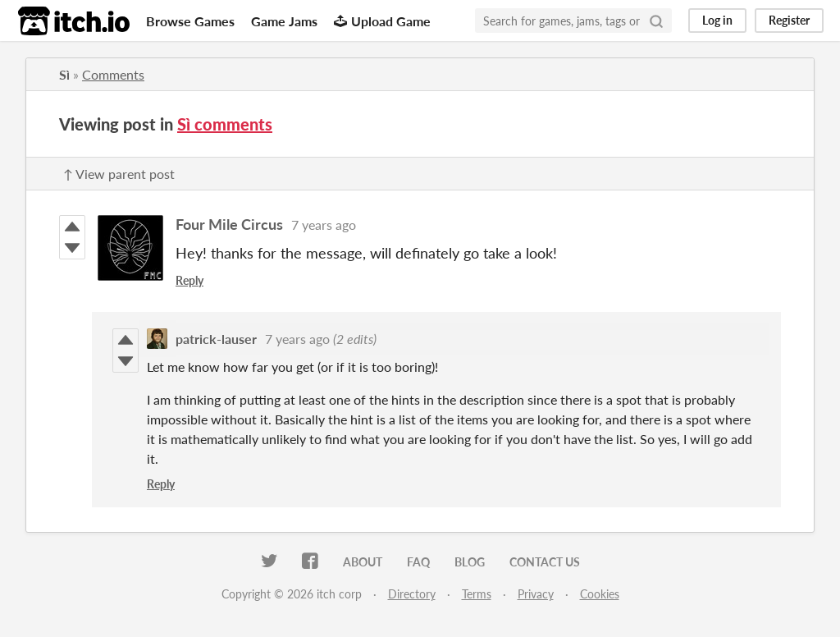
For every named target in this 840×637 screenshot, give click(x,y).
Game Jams (284, 21)
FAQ (418, 562)
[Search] (656, 21)
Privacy (536, 594)
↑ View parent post (119, 174)
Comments (113, 74)
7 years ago (324, 225)
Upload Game (382, 21)
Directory (412, 594)
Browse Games (190, 21)
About (363, 562)
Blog (470, 562)
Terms (477, 594)
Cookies (600, 594)
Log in (717, 20)
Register (789, 20)
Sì (64, 74)
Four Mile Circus (229, 224)
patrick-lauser (216, 339)
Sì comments (225, 124)
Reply (189, 280)
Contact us (545, 562)
